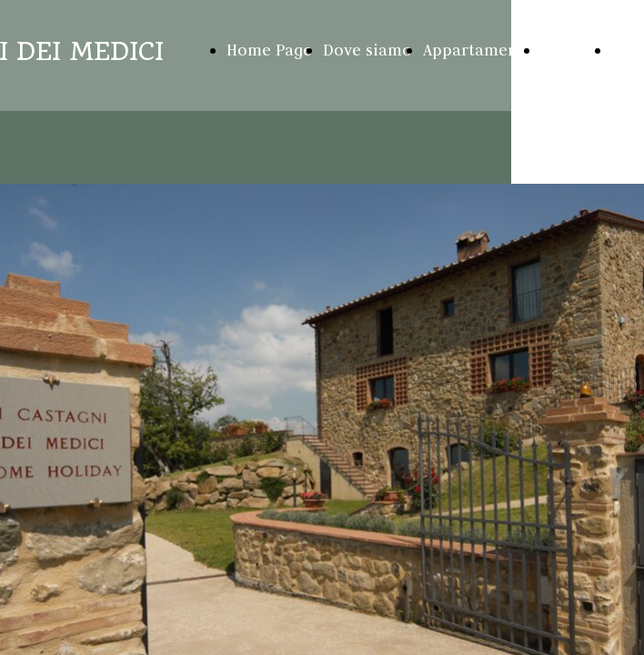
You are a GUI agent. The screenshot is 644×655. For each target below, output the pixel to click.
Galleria (570, 50)
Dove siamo (367, 50)
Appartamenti (476, 50)
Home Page (269, 50)
